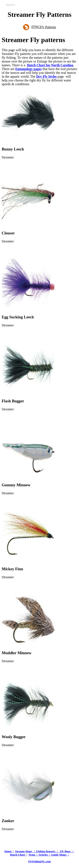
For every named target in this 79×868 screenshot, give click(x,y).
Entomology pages (29, 69)
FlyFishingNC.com (39, 861)
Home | (9, 851)
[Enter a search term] (42, 5)
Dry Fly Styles (46, 76)
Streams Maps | (26, 851)
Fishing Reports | (48, 851)
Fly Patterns (48, 27)
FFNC (31, 27)
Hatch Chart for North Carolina (50, 65)
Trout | (33, 855)
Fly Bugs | (67, 851)
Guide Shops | (60, 855)
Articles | (45, 855)
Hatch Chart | (18, 855)
